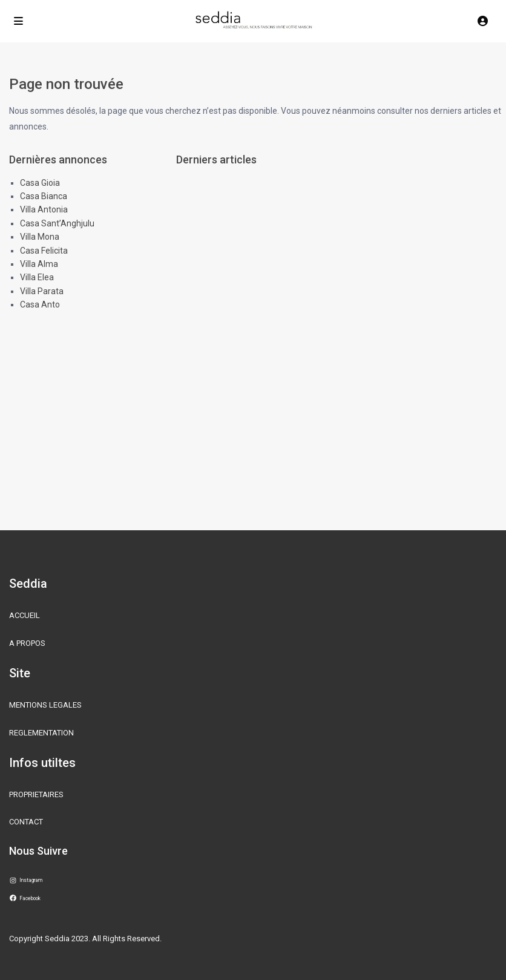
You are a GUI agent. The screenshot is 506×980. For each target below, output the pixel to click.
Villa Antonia (44, 209)
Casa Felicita (44, 251)
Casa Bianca (44, 196)
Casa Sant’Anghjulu (57, 223)
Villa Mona (40, 237)
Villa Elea (37, 277)
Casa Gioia (40, 183)
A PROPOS (27, 643)
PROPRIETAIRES (36, 794)
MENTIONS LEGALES (45, 705)
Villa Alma (39, 264)
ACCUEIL (25, 615)
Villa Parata (42, 291)
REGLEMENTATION (41, 733)
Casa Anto (40, 304)
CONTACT (26, 822)
